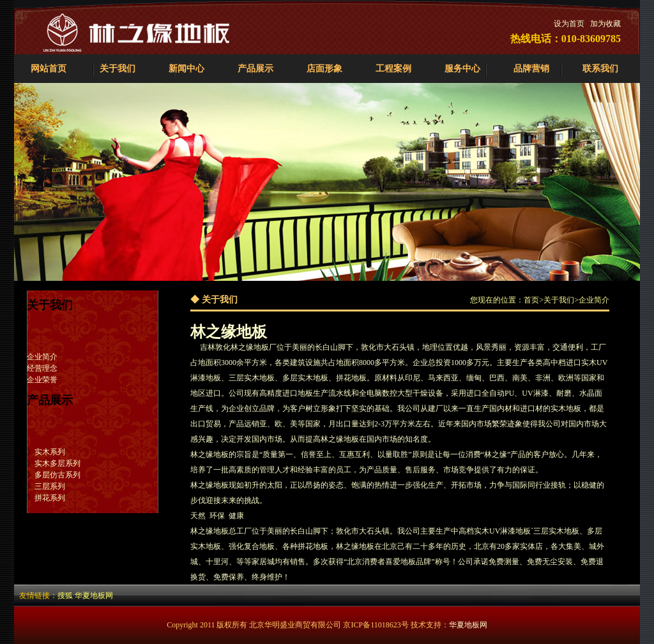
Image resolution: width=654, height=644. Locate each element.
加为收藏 (605, 24)
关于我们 (118, 69)
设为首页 (569, 24)
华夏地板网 (94, 595)
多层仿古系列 (57, 475)
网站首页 (49, 69)
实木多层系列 (57, 463)
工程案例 (393, 69)
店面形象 (324, 69)
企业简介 (42, 357)
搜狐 (65, 595)
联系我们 (600, 69)
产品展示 (255, 69)
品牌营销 (531, 69)
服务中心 (462, 69)
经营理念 (42, 368)
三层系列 (50, 486)
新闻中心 (186, 69)
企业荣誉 (42, 380)
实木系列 (50, 452)
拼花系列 (50, 498)
